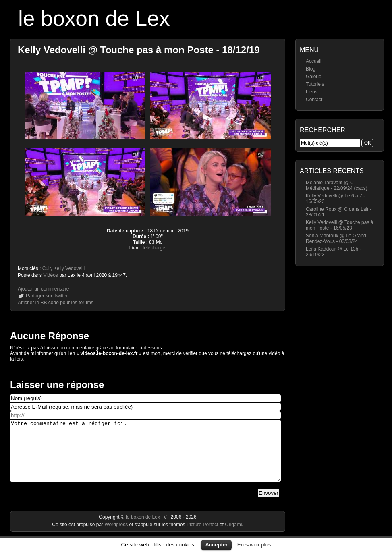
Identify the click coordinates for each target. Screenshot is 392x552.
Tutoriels (315, 84)
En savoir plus (254, 545)
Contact (314, 100)
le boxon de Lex (94, 18)
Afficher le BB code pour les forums (56, 303)
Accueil (314, 61)
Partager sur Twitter (47, 296)
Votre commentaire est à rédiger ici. (145, 457)
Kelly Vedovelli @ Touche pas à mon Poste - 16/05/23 (339, 225)
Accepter (216, 545)
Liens (312, 92)
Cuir (47, 268)
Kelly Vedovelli (69, 268)
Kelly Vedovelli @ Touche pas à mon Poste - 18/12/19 (139, 50)
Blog (311, 69)
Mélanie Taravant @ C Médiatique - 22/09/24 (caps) (337, 185)
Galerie (314, 77)
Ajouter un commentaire (43, 289)
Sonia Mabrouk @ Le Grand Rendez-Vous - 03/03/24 (336, 239)
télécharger (155, 248)
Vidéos (50, 275)
